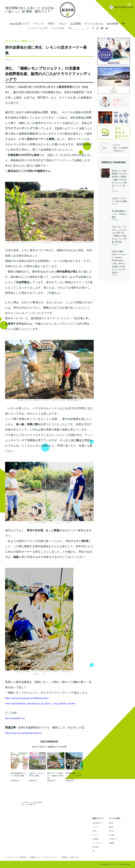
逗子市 (111, 831)
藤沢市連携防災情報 (124, 7)
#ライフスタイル (16, 41)
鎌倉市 (111, 827)
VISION (112, 843)
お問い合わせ (84, 857)
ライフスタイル (94, 24)
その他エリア (114, 839)
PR (123, 24)
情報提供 (72, 857)
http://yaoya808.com (17, 718)
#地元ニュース (38, 41)
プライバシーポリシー (57, 857)
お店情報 (75, 24)
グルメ (63, 24)
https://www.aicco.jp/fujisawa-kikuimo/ (27, 733)
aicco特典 (112, 24)
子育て (51, 24)
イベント (38, 24)
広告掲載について (39, 857)
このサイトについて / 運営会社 (18, 857)
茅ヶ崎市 (112, 835)
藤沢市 (111, 823)
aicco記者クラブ (20, 24)
